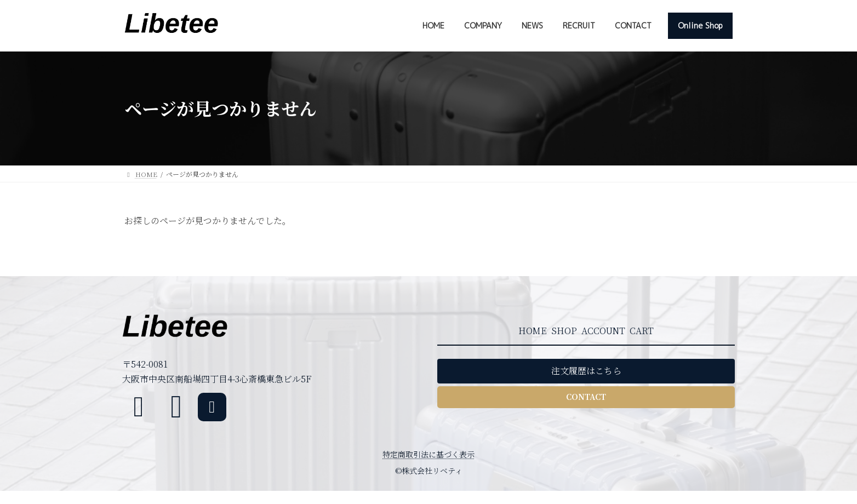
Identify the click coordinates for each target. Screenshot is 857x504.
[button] (586, 371)
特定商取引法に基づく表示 (428, 454)
